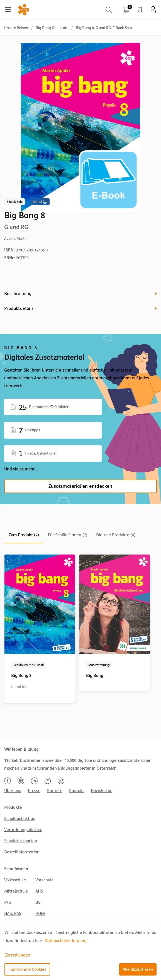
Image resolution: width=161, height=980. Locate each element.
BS (38, 902)
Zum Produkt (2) (24, 535)
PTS (8, 902)
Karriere (55, 791)
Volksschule (15, 880)
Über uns (13, 791)
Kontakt (77, 791)
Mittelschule (16, 891)
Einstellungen (17, 955)
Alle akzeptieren (138, 969)
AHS (39, 891)
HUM (40, 914)
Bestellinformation (22, 852)
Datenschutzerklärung (66, 941)
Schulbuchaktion (20, 819)
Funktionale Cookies (27, 969)
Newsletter (101, 791)
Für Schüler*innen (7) (68, 535)
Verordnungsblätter (23, 830)
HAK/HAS (13, 914)
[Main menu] (8, 9)
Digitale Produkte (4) (116, 535)
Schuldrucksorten (21, 841)
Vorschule (44, 880)
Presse (34, 791)
